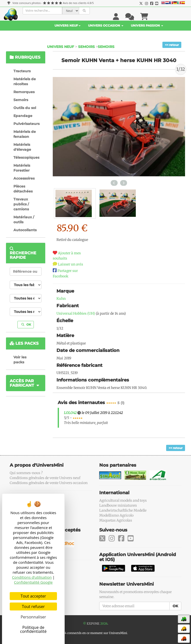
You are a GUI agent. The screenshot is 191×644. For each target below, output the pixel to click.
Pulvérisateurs (26, 124)
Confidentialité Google (33, 582)
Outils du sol (25, 108)
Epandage (23, 116)
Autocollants (25, 230)
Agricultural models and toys (123, 500)
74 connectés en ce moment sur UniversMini (95, 633)
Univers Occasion (106, 25)
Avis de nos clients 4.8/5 (78, 3)
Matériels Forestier (22, 168)
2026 (104, 624)
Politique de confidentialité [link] (33, 629)
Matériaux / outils (24, 220)
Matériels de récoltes (25, 81)
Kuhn (61, 299)
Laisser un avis (71, 264)
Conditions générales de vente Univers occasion (49, 483)
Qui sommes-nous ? (26, 473)
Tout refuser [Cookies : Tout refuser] (33, 606)
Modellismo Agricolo (116, 515)
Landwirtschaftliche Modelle (123, 510)
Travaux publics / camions (21, 204)
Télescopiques (26, 157)
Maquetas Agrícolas (116, 520)
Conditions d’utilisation (32, 577)
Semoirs (86, 47)
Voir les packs (20, 360)
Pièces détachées (23, 189)
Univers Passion (147, 25)
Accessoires (24, 178)
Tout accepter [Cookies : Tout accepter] (33, 596)
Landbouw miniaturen (118, 505)
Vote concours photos (24, 3)
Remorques (24, 92)
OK (26, 324)
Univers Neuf (68, 25)
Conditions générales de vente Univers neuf (45, 478)
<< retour (172, 45)
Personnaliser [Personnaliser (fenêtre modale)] (33, 617)
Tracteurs (22, 71)
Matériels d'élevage (22, 147)
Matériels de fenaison (25, 134)
